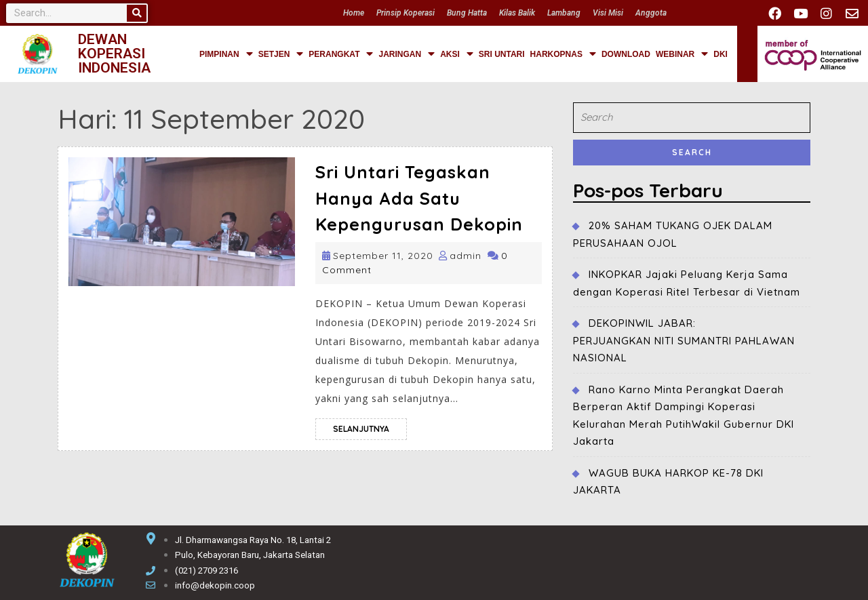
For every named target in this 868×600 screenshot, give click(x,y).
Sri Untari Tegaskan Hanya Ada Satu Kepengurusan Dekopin (419, 198)
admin (466, 256)
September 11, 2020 (383, 256)
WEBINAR (682, 54)
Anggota (651, 13)
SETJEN (281, 54)
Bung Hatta (467, 13)
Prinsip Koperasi (406, 13)
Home (354, 13)
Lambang (564, 13)
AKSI (457, 54)
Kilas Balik (517, 13)
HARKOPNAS (563, 54)
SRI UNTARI (502, 54)
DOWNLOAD (626, 54)
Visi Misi (608, 13)
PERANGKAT (341, 54)
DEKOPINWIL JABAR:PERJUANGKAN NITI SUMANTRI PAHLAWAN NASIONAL (684, 340)
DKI (721, 54)
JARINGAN (407, 54)
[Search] (137, 13)
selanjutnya (370, 426)
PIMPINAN (226, 54)
